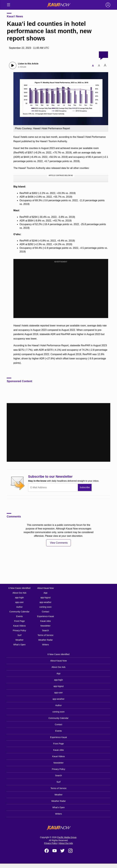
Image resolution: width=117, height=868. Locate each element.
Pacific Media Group (67, 837)
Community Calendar (19, 612)
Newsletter (45, 626)
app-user (19, 602)
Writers (45, 645)
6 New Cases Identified (19, 588)
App (45, 593)
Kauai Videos (19, 626)
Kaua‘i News (15, 16)
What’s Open (19, 645)
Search (45, 630)
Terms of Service (45, 635)
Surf (19, 635)
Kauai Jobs (45, 621)
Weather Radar (45, 640)
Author (19, 607)
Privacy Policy (19, 630)
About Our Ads (19, 593)
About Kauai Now (45, 588)
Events (19, 616)
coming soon (45, 607)
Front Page (19, 621)
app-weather (46, 602)
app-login (19, 597)
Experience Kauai (46, 616)
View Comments (59, 543)
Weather (19, 640)
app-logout (45, 597)
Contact (45, 612)
